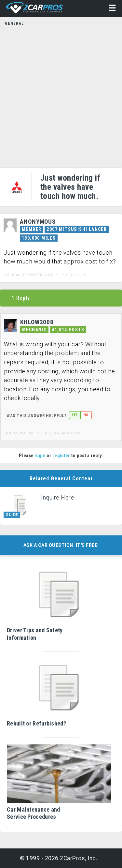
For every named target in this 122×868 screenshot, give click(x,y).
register (61, 456)
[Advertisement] (61, 95)
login (40, 456)
